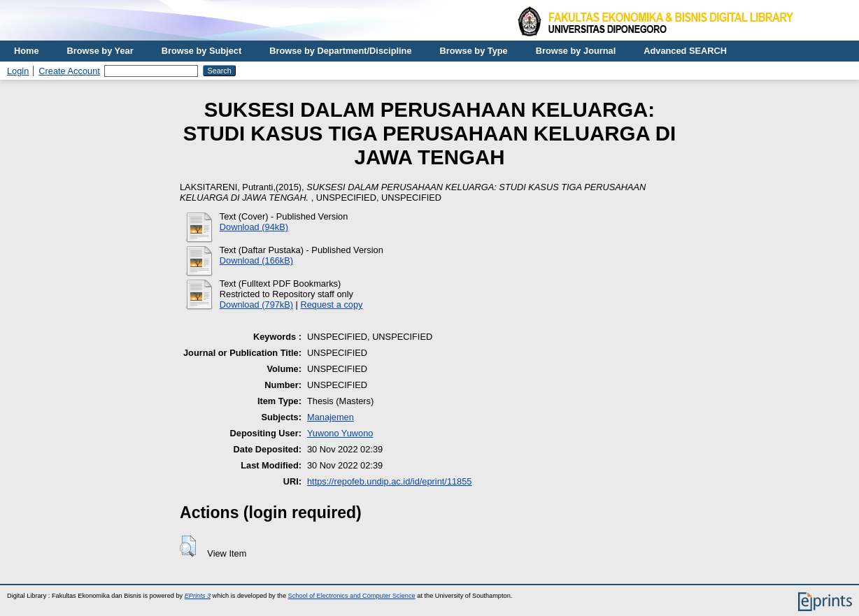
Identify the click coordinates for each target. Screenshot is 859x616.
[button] (188, 546)
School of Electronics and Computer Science (352, 596)
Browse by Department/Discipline (340, 51)
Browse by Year (100, 51)
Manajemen (331, 417)
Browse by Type (474, 51)
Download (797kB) (256, 305)
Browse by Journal (576, 51)
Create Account (69, 71)
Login (18, 71)
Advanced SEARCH (685, 51)
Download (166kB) (256, 260)
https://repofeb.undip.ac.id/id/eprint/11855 (390, 481)
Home (27, 51)
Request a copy (332, 305)
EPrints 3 (198, 596)
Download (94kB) (254, 227)
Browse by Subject (202, 51)
